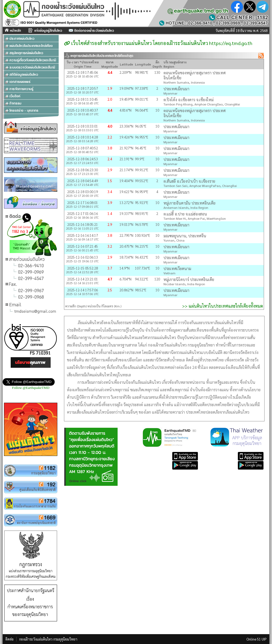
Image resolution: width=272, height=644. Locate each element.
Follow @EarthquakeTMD (31, 388)
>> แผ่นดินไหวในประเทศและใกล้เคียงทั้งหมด (223, 306)
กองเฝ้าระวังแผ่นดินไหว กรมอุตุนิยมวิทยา (48, 639)
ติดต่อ (9, 639)
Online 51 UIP (257, 639)
